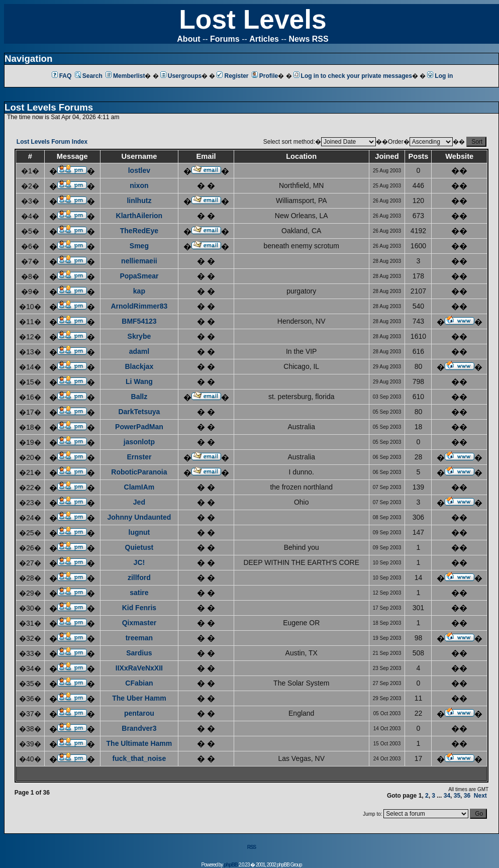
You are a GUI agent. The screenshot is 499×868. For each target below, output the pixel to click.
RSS (252, 847)
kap (139, 291)
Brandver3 (139, 728)
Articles (264, 39)
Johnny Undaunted (139, 517)
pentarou (139, 713)
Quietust (139, 547)
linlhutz (139, 201)
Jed (139, 502)
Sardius (139, 653)
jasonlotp (139, 442)
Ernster (139, 457)
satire (139, 593)
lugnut (139, 532)
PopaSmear (139, 276)
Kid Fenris (139, 608)
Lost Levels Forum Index (52, 142)
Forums (225, 39)
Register (232, 76)
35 (457, 796)
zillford (139, 577)
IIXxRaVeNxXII (139, 668)
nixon (139, 185)
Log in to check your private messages (353, 76)
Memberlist (125, 76)
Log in (440, 76)
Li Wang (139, 381)
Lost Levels (253, 19)
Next (480, 796)
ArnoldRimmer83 (139, 306)
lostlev (139, 170)
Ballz (139, 397)
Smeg (139, 246)
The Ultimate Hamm (139, 743)
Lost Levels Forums (49, 107)
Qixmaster (139, 623)
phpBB (231, 865)
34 (447, 796)
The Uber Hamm (139, 698)
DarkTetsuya (139, 412)
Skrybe (139, 336)
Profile (265, 76)
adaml (139, 351)
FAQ (62, 76)
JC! (139, 562)
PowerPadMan (139, 427)
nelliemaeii (139, 261)
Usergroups (181, 76)
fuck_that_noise (139, 758)
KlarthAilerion (139, 216)
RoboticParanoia (139, 472)
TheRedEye (139, 231)
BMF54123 (139, 321)
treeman (139, 638)
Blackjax (139, 366)
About (188, 39)
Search (89, 76)
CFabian (139, 683)
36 (467, 796)
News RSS (309, 39)
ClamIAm (139, 487)
